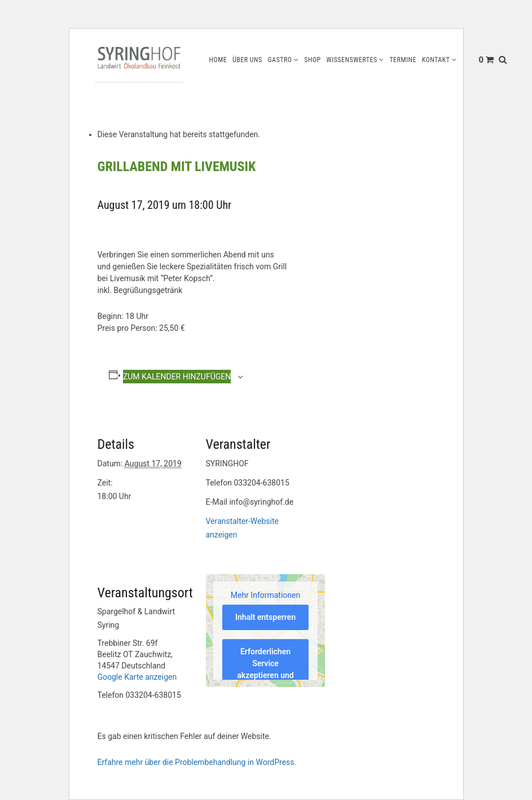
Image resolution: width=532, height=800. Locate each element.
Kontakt (436, 60)
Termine (403, 60)
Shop (313, 60)
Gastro (280, 60)
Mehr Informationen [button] (265, 594)
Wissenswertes (351, 60)
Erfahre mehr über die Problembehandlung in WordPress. (197, 762)
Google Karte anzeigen (137, 677)
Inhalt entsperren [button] (265, 617)
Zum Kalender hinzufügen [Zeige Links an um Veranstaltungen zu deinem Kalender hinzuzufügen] (177, 377)
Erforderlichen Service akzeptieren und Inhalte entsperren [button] (265, 675)
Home (218, 60)
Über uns (247, 60)
